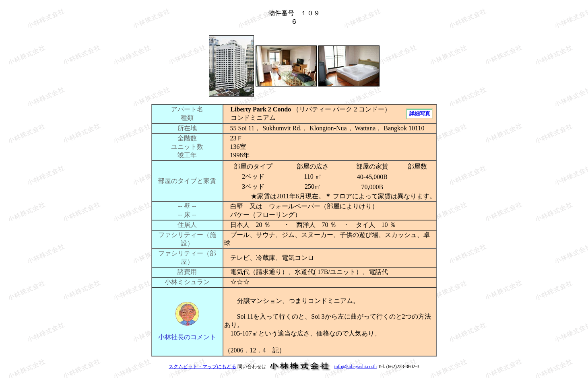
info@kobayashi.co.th (355, 367)
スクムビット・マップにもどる (202, 367)
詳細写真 (420, 114)
